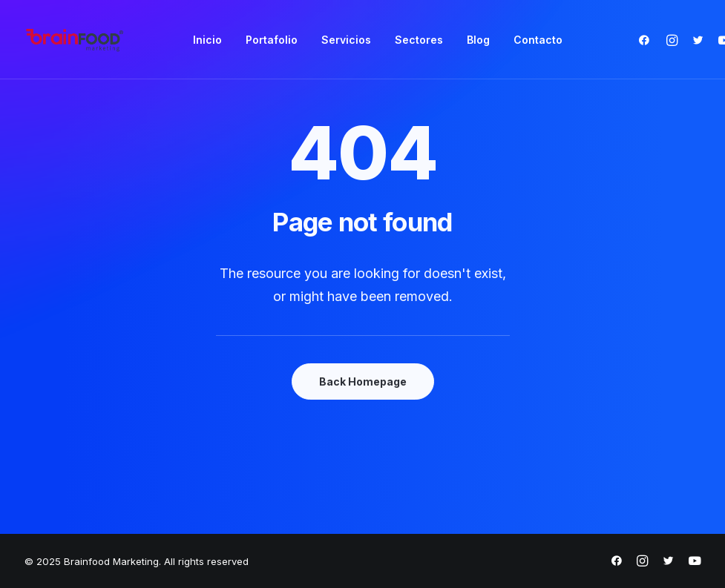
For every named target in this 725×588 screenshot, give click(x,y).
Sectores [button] (419, 40)
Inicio (207, 40)
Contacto (538, 40)
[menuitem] (207, 40)
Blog (478, 40)
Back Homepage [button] (363, 381)
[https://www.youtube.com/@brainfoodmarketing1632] (695, 563)
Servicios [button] (346, 40)
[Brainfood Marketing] (75, 40)
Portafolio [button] (272, 40)
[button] (647, 40)
